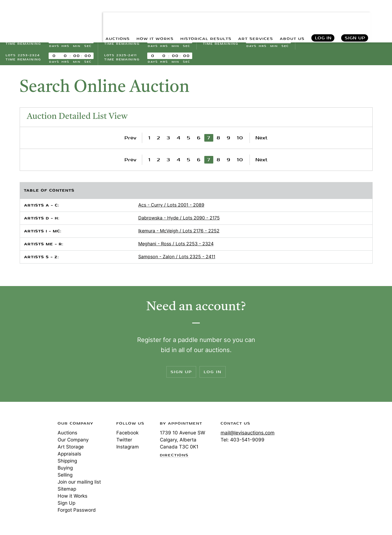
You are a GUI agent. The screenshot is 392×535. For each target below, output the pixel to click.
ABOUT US (290, 17)
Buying (65, 470)
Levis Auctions (35, 17)
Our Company (73, 441)
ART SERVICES (249, 17)
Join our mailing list (79, 484)
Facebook (127, 434)
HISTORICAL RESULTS (193, 17)
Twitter (124, 441)
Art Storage (71, 448)
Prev (130, 140)
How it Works (72, 498)
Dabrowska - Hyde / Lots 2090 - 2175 (179, 219)
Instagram (128, 448)
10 (240, 140)
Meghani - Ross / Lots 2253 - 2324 (176, 245)
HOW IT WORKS (136, 17)
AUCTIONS (93, 17)
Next (261, 140)
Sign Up (355, 17)
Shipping (67, 463)
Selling (65, 477)
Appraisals (69, 455)
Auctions (67, 434)
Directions (174, 457)
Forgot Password (77, 512)
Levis (24, 445)
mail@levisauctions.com (248, 434)
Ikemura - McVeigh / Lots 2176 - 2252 (179, 232)
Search (382, 17)
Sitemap (67, 491)
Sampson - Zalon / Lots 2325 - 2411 (177, 258)
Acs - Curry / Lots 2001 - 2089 (171, 207)
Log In (323, 17)
